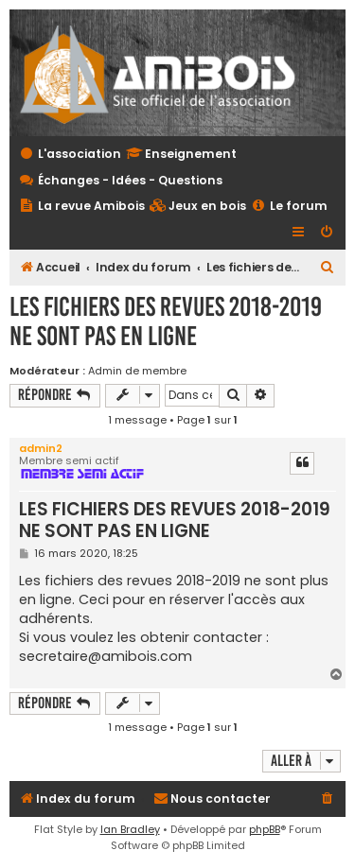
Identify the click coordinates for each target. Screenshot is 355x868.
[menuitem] (198, 207)
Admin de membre (137, 371)
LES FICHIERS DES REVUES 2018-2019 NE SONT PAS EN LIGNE (166, 321)
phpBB (265, 829)
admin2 (41, 448)
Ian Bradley (130, 829)
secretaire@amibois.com (106, 656)
